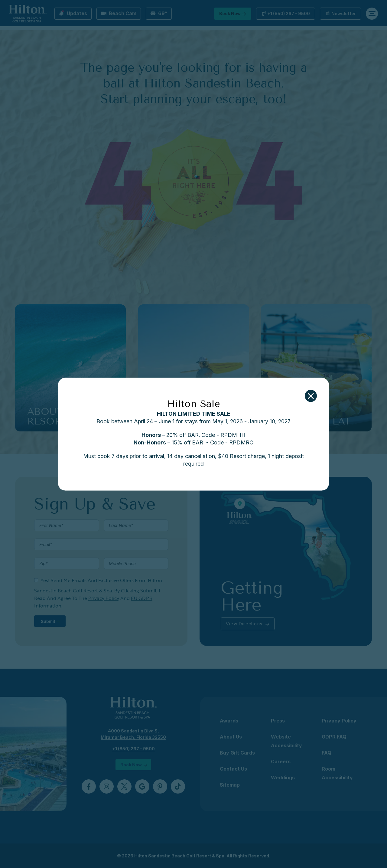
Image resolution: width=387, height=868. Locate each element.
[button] (311, 396)
